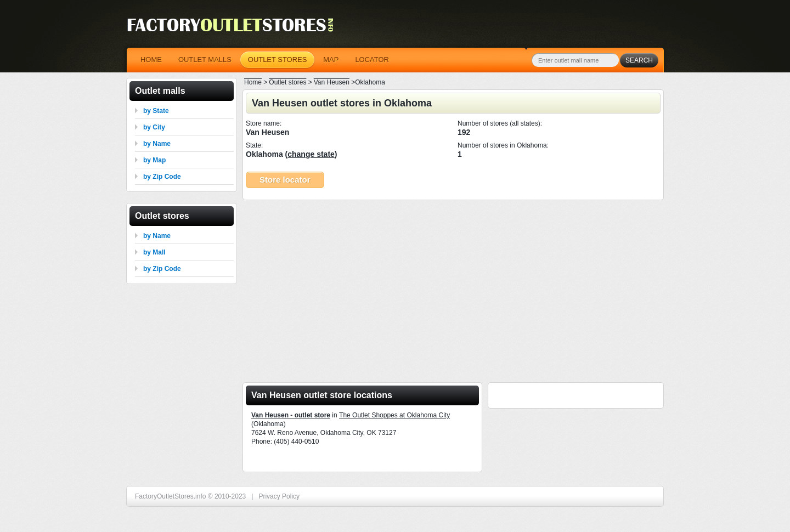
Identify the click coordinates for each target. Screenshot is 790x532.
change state (311, 154)
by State (156, 111)
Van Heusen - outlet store (291, 415)
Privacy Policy (279, 496)
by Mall (154, 252)
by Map (154, 160)
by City (154, 127)
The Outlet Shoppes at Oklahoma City (394, 415)
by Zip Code (162, 177)
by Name (157, 144)
